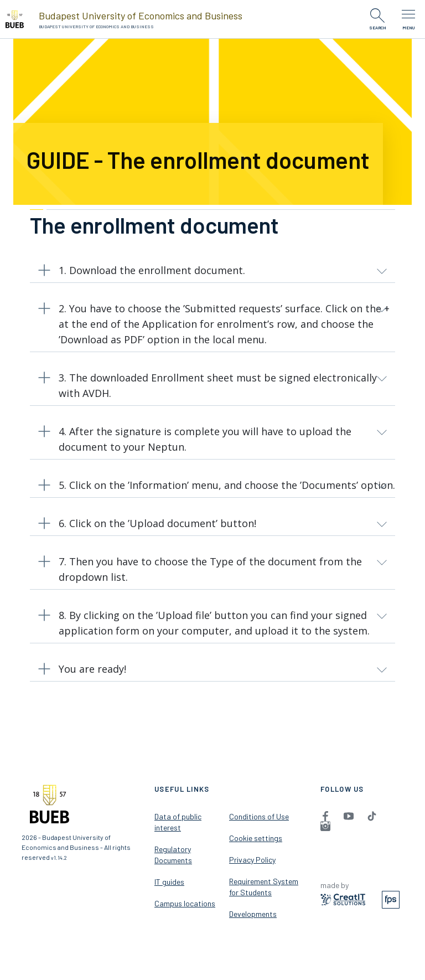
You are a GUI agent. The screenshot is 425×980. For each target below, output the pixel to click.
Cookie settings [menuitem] (256, 838)
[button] (212, 273)
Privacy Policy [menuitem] (252, 860)
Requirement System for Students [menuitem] (264, 887)
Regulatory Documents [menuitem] (173, 855)
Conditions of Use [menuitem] (259, 816)
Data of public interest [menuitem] (178, 822)
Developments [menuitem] (253, 914)
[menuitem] (325, 816)
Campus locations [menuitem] (185, 903)
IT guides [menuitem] (169, 882)
